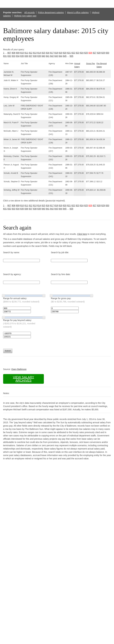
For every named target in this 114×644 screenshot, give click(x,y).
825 (86, 53)
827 (95, 53)
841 (48, 56)
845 (65, 56)
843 (56, 56)
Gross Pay (91, 64)
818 (56, 53)
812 (31, 53)
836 (26, 56)
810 (22, 53)
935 (71, 56)
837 (31, 56)
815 (43, 53)
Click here (82, 234)
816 (48, 53)
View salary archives (23, 379)
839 (39, 56)
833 (14, 56)
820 (65, 53)
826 (90, 53)
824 (82, 53)
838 (35, 56)
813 (35, 53)
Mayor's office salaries (78, 12)
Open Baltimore (19, 369)
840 (43, 56)
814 (39, 53)
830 (107, 53)
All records (29, 12)
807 (9, 53)
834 (18, 56)
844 (60, 56)
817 (52, 53)
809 (18, 53)
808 (14, 53)
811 (26, 53)
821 (69, 53)
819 (60, 53)
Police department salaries (51, 12)
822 (73, 53)
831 (5, 56)
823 (77, 53)
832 (9, 56)
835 (22, 56)
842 (52, 56)
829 (103, 53)
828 (99, 53)
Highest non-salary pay (25, 16)
